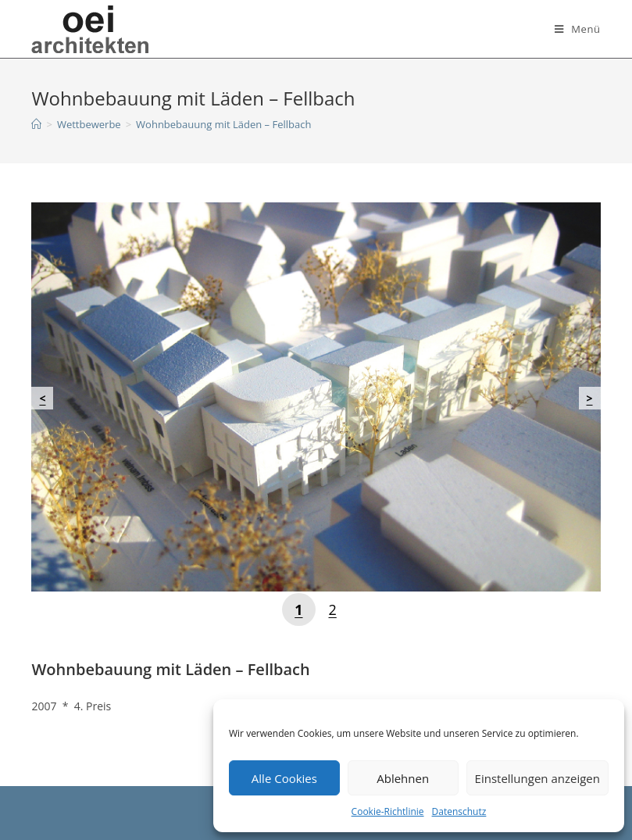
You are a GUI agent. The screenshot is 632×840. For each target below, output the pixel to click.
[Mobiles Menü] (578, 29)
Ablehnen (403, 778)
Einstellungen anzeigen (537, 778)
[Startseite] (36, 124)
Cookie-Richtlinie (388, 811)
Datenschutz (459, 811)
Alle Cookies (284, 778)
